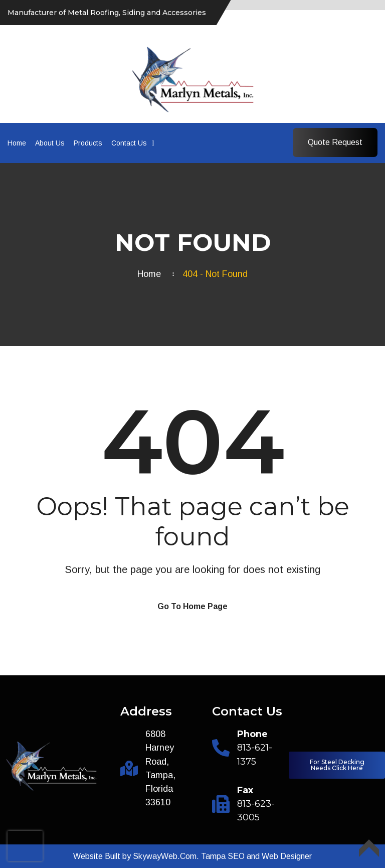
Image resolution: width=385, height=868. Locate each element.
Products (88, 143)
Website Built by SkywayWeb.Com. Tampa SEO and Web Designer (192, 856)
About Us (50, 143)
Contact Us (129, 143)
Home (17, 143)
